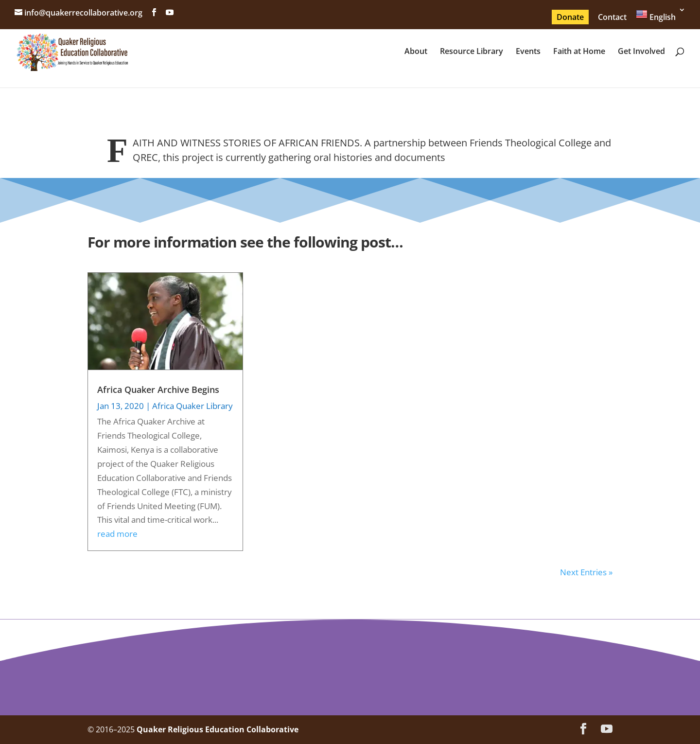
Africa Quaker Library (192, 406)
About (416, 52)
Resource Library (472, 52)
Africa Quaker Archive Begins (158, 390)
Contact (612, 17)
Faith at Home (579, 52)
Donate (570, 17)
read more (117, 534)
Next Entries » (586, 572)
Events (528, 52)
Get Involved (641, 52)
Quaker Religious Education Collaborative (218, 729)
